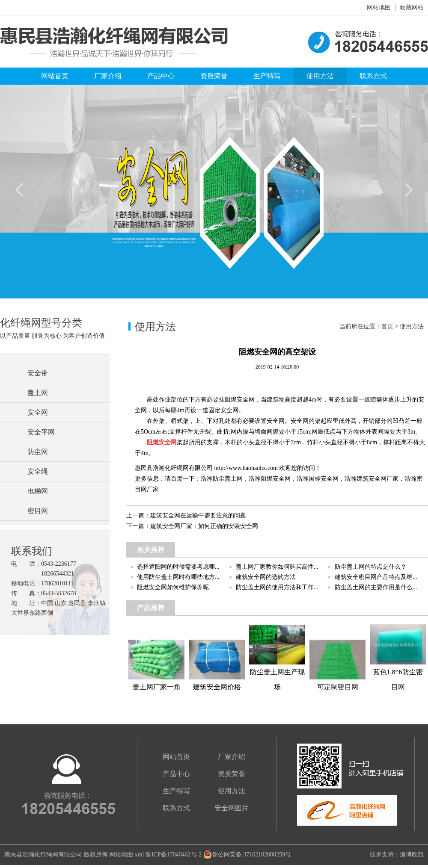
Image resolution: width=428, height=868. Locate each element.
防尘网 (38, 452)
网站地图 (379, 7)
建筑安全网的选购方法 (266, 577)
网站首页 (55, 76)
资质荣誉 (214, 76)
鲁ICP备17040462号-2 (174, 855)
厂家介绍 (108, 76)
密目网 (38, 511)
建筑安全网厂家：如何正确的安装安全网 (204, 526)
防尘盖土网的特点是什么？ (371, 567)
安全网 (38, 412)
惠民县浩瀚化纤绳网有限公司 (43, 855)
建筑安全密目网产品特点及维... (376, 577)
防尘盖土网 (228, 479)
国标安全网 (324, 479)
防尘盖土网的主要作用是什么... (376, 587)
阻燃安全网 (276, 479)
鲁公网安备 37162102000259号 (247, 855)
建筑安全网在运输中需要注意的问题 (198, 515)
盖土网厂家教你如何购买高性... (277, 567)
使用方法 (320, 76)
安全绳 (38, 471)
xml (140, 855)
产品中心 (161, 76)
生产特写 (267, 76)
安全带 (38, 373)
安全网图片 (232, 808)
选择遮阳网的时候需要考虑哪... (178, 567)
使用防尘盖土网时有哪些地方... (178, 577)
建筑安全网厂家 (377, 479)
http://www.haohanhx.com (246, 468)
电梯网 (38, 491)
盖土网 (38, 393)
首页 (387, 326)
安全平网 (41, 432)
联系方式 (373, 76)
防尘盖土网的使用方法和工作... (277, 587)
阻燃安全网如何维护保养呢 (173, 587)
